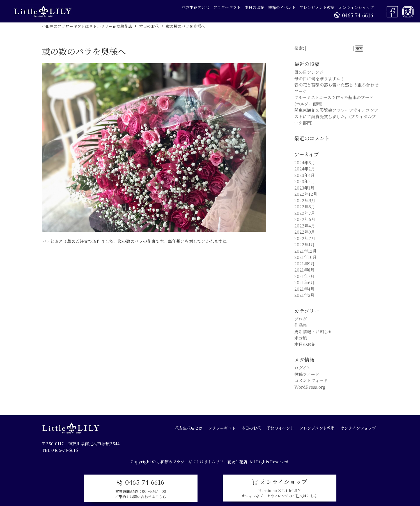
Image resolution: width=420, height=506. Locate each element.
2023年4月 (305, 175)
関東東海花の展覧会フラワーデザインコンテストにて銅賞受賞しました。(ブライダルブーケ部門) (336, 116)
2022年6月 (305, 219)
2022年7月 (305, 213)
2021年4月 (304, 289)
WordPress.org (310, 387)
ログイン (303, 368)
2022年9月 (305, 200)
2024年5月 (305, 162)
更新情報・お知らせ (313, 331)
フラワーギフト (227, 7)
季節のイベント (282, 7)
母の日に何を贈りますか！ (320, 78)
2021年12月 (306, 251)
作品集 (301, 325)
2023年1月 (304, 188)
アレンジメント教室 (317, 7)
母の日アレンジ (309, 72)
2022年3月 (305, 232)
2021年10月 (306, 257)
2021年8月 (304, 270)
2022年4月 (305, 226)
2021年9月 (305, 264)
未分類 (301, 338)
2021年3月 (304, 295)
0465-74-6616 (354, 15)
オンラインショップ (356, 7)
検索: (299, 48)
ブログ (301, 319)
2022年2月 (305, 238)
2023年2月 (305, 181)
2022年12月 (306, 194)
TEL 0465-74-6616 (60, 450)
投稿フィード (307, 374)
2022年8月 (305, 207)
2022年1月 (305, 244)
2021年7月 (304, 276)
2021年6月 (305, 282)
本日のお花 (254, 7)
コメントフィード (311, 380)
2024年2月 (305, 169)
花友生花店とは (196, 7)
